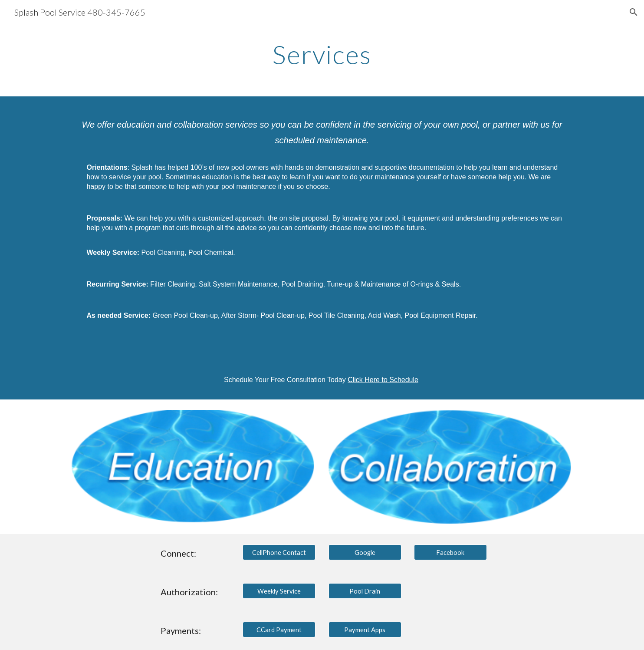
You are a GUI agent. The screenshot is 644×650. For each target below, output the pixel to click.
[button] (634, 12)
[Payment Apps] (365, 630)
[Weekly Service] (279, 591)
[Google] (365, 552)
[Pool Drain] (365, 591)
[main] (322, 54)
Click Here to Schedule (383, 380)
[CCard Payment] (279, 630)
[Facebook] (450, 552)
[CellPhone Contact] (279, 552)
